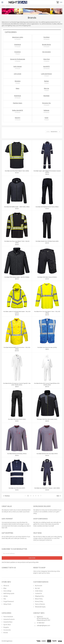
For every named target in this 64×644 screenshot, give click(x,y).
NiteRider (46, 96)
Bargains (6, 627)
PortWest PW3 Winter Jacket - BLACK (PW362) (17, 277)
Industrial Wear (8, 622)
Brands (8, 6)
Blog (5, 588)
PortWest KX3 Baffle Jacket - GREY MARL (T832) (17, 207)
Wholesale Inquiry (40, 607)
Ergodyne (18, 52)
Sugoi (46, 118)
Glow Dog (46, 59)
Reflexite (46, 110)
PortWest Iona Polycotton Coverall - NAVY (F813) (47, 488)
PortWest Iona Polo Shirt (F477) (17, 488)
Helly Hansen (18, 66)
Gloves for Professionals (18, 59)
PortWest (46, 37)
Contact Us (38, 593)
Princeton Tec (46, 103)
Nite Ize (46, 88)
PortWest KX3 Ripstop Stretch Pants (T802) (47, 207)
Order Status (39, 591)
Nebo (18, 88)
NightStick (18, 96)
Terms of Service (40, 604)
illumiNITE (46, 66)
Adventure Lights (18, 37)
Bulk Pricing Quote (9, 593)
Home (3, 6)
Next (59, 496)
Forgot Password (9, 601)
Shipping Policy (40, 596)
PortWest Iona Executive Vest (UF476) (47, 347)
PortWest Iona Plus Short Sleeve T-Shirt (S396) (17, 171)
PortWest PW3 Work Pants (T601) (17, 419)
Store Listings (7, 591)
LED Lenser (18, 74)
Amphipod (18, 45)
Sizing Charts (7, 604)
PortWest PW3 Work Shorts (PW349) (47, 277)
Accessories (7, 630)
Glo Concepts (46, 52)
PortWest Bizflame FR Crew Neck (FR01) (47, 454)
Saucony (18, 118)
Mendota (18, 81)
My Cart (37, 588)
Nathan (46, 81)
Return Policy (39, 599)
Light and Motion (46, 74)
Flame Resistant (8, 617)
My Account (39, 586)
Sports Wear (7, 625)
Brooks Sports (46, 45)
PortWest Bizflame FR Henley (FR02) (17, 454)
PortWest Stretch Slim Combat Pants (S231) (47, 241)
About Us (6, 586)
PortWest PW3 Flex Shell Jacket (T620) (47, 419)
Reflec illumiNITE (18, 110)
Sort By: (48, 132)
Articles (6, 596)
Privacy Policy (39, 601)
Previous (6, 496)
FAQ (5, 599)
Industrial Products (9, 619)
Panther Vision (18, 103)
